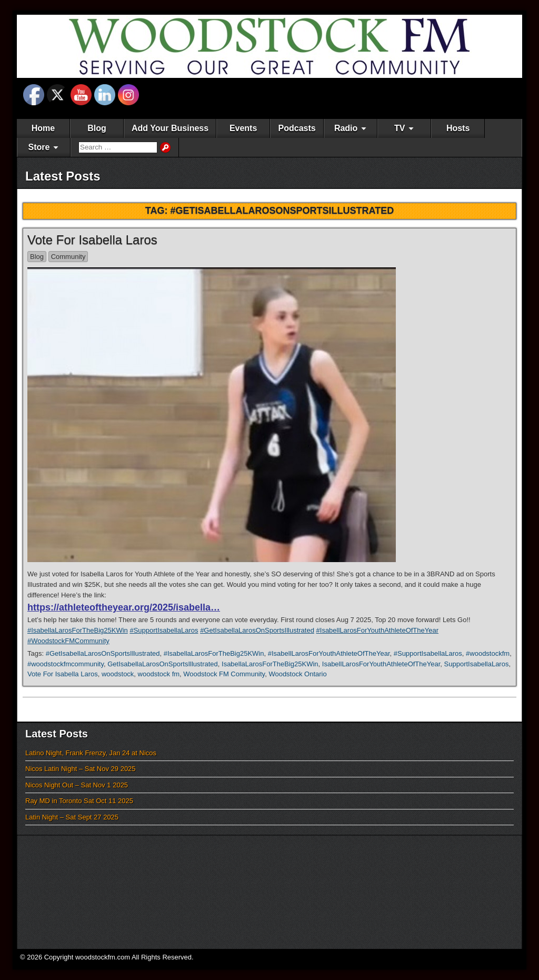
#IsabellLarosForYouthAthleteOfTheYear (377, 630)
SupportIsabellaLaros (477, 664)
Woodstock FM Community (224, 674)
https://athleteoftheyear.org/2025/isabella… (124, 607)
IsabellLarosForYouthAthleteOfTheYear (381, 664)
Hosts (458, 128)
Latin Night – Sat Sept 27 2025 (72, 817)
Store (39, 147)
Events (243, 128)
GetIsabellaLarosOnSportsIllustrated (163, 664)
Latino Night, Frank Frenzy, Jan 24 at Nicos (91, 753)
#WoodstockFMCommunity (68, 641)
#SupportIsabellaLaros (164, 630)
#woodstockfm (488, 653)
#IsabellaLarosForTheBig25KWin (78, 630)
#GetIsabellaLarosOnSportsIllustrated (257, 630)
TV (400, 128)
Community (68, 257)
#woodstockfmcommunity (66, 664)
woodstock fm (159, 674)
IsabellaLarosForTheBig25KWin (270, 664)
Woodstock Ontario (297, 674)
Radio (346, 128)
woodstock (118, 674)
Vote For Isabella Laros (92, 240)
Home (43, 128)
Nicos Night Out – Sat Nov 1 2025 (77, 785)
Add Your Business (170, 128)
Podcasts (297, 128)
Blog (97, 128)
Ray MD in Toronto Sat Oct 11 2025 (79, 801)
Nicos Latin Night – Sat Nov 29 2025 (81, 769)
